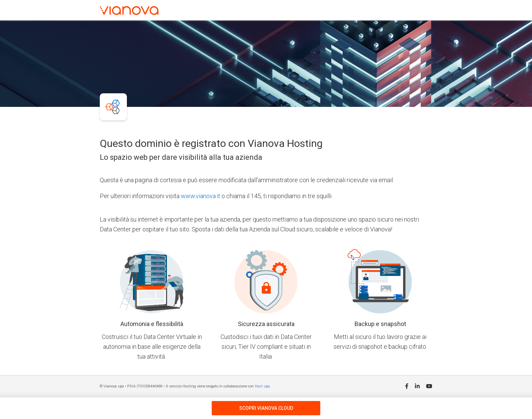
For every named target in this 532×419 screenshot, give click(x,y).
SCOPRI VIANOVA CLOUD (266, 408)
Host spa (262, 386)
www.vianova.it (201, 196)
